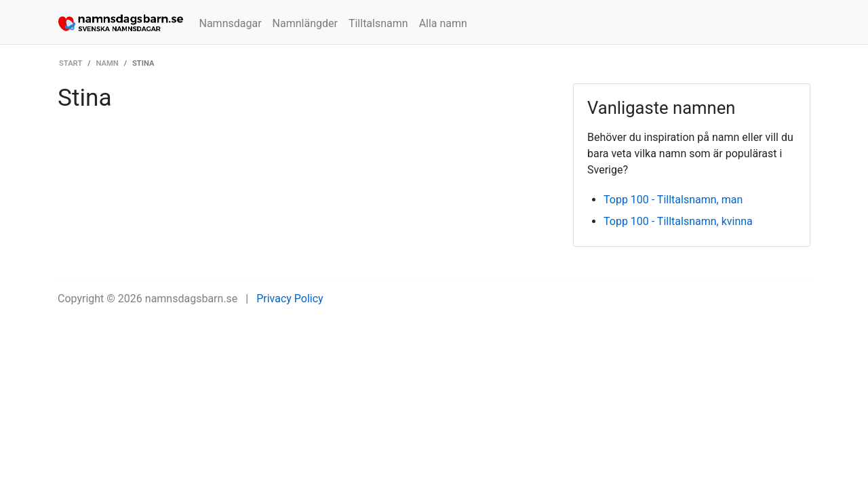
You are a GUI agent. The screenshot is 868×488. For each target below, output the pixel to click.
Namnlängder (305, 23)
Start (71, 63)
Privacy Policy (290, 299)
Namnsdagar (231, 23)
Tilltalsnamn (378, 23)
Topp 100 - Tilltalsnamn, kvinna (678, 221)
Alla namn (443, 23)
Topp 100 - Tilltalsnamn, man (673, 200)
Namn (107, 63)
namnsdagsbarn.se (192, 299)
